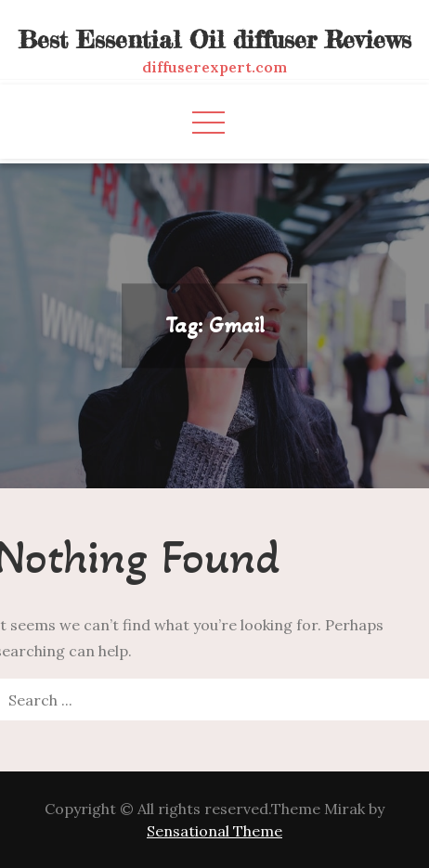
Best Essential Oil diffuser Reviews (215, 39)
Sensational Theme (214, 831)
